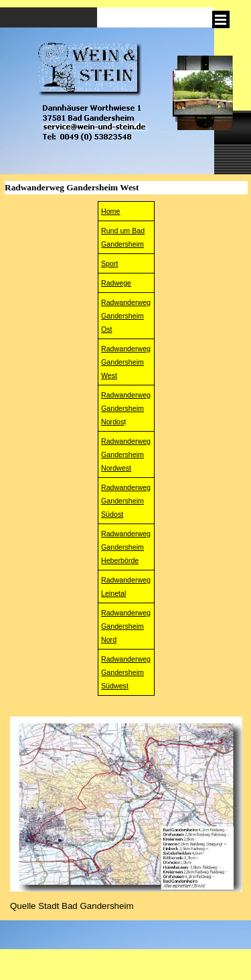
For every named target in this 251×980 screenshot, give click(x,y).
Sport (109, 263)
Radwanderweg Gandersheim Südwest (126, 672)
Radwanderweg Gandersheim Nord (126, 626)
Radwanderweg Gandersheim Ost (126, 316)
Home (110, 211)
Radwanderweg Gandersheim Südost (126, 501)
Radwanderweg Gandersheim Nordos (126, 408)
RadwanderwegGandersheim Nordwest (126, 454)
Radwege (116, 283)
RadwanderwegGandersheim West (126, 362)
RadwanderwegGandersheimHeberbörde (126, 547)
